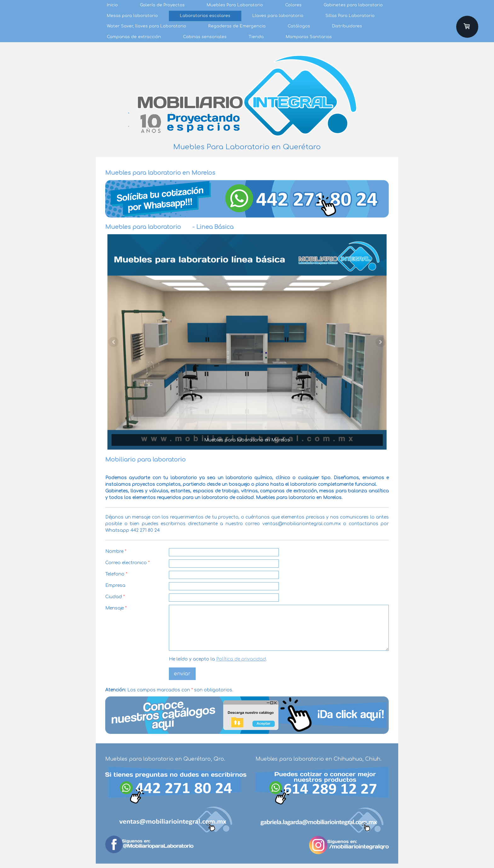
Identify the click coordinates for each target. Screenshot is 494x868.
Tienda (256, 37)
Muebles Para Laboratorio (235, 5)
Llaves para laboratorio (278, 16)
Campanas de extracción (134, 37)
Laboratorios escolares (205, 16)
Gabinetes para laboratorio (353, 5)
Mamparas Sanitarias (309, 37)
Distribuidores (347, 26)
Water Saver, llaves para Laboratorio (146, 26)
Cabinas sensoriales (205, 37)
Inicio (112, 5)
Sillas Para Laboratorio (350, 16)
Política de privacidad (241, 659)
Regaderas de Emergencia (237, 26)
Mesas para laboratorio (132, 16)
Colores (293, 5)
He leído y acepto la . (218, 659)
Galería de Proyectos (162, 5)
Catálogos (299, 26)
